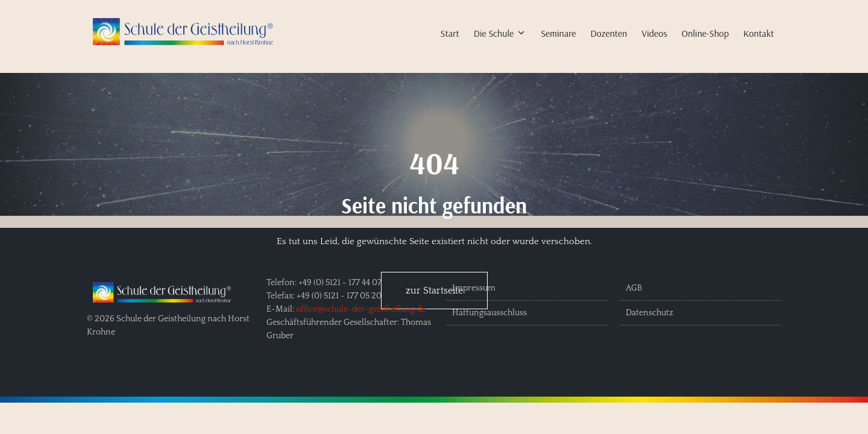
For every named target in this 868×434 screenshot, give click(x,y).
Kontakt (759, 33)
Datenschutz (649, 313)
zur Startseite (434, 291)
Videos (654, 33)
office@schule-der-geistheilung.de (361, 309)
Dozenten (609, 33)
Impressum (474, 288)
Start (450, 33)
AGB (634, 288)
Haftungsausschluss (489, 313)
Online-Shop (705, 33)
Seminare (558, 33)
